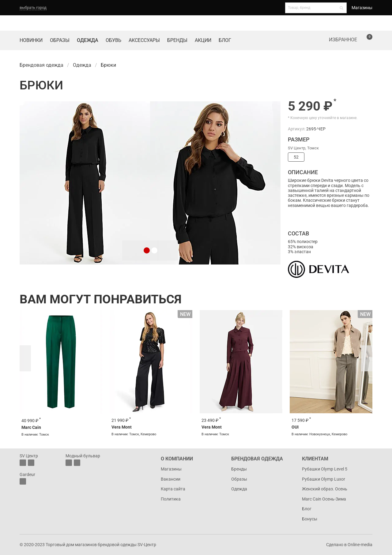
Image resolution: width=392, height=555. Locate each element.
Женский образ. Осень (325, 489)
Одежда (88, 40)
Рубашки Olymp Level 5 (325, 469)
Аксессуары (144, 40)
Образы (60, 40)
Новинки (31, 40)
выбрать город (33, 7)
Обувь (113, 40)
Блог (225, 40)
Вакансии (171, 479)
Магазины (362, 8)
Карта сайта (173, 489)
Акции (203, 40)
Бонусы (310, 519)
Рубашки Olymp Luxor (324, 479)
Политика (171, 499)
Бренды (177, 40)
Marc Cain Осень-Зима (324, 499)
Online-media (360, 545)
